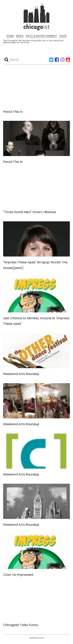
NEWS (20, 36)
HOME (10, 36)
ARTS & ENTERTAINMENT (41, 36)
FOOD (63, 36)
